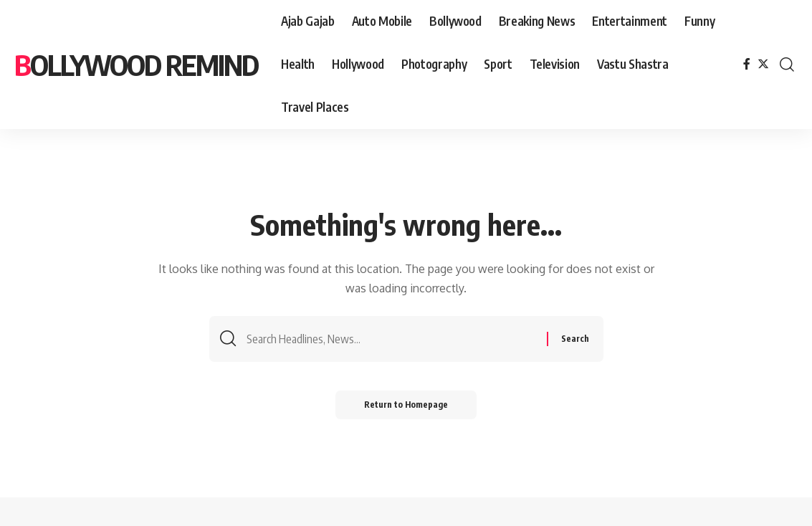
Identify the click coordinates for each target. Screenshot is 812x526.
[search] (787, 64)
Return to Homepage (406, 405)
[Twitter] (763, 64)
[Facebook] (747, 64)
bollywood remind (136, 64)
